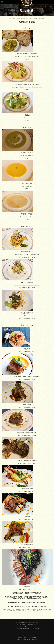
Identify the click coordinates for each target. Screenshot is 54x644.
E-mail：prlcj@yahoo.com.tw (27, 627)
